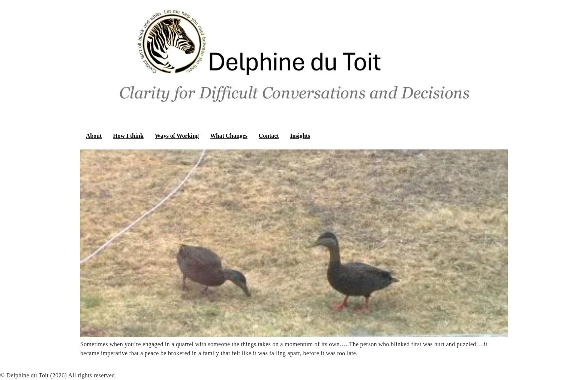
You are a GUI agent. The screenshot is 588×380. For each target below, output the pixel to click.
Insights (300, 136)
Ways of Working (177, 136)
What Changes (229, 136)
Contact (269, 136)
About (94, 136)
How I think (128, 136)
